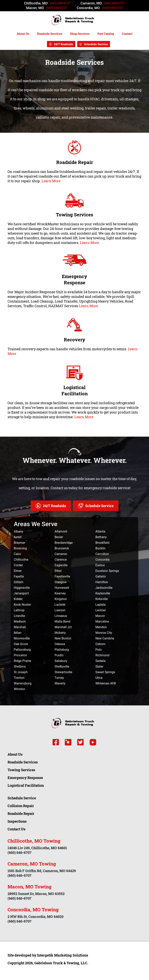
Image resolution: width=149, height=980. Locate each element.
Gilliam (19, 582)
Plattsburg (62, 650)
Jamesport (21, 593)
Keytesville (103, 593)
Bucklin (100, 548)
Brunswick (62, 548)
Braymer (19, 543)
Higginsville (22, 588)
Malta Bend (62, 621)
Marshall (20, 627)
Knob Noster (22, 605)
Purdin (59, 655)
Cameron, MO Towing (32, 864)
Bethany (101, 537)
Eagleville (61, 565)
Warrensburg (23, 683)
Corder (18, 565)
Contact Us (16, 829)
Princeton (20, 655)
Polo (99, 650)
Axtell (18, 537)
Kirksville (102, 599)
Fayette (19, 576)
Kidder (18, 599)
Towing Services (74, 215)
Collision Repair (21, 806)
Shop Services (80, 34)
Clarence (61, 560)
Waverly (60, 683)
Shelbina (20, 666)
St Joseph (21, 672)
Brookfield (102, 543)
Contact (127, 34)
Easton (100, 565)
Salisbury (61, 661)
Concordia (103, 560)
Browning (20, 548)
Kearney (60, 593)
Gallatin (101, 576)
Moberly (60, 633)
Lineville (19, 616)
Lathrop (19, 610)
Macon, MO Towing (29, 887)
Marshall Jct (63, 627)
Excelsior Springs (107, 571)
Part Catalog (106, 34)
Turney (59, 678)
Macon (100, 616)
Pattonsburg (22, 650)
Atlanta (100, 531)
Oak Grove (21, 644)
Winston (19, 689)
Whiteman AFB (106, 683)
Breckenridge (64, 543)
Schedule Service (96, 44)
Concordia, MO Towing (33, 910)
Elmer (18, 571)
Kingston (61, 599)
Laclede (60, 605)
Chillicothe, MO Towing (34, 841)
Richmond (102, 655)
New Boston (63, 638)
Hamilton (102, 582)
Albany (18, 531)
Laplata (101, 605)
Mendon (101, 627)
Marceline (102, 621)
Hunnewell (62, 588)
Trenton (19, 678)
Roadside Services (50, 34)
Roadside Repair (75, 162)
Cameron (61, 554)
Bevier (59, 537)
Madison (20, 621)
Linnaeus (61, 616)
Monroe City (104, 633)
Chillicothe (21, 560)
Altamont (61, 531)
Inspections (17, 821)
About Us (23, 34)
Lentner (101, 610)
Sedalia (100, 661)
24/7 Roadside (64, 44)
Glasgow (61, 582)
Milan (18, 633)
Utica (99, 678)
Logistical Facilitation (75, 390)
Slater (99, 666)
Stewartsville (63, 672)
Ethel (58, 571)
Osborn (100, 644)
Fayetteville (62, 576)
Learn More (51, 181)
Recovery (74, 340)
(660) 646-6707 (60, 3)
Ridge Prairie (23, 661)
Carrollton (102, 554)
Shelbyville (62, 666)
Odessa (60, 644)
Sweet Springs (105, 672)
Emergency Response (74, 279)
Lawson (60, 610)
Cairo (17, 554)
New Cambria (105, 638)
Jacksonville (104, 588)
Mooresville (22, 638)
